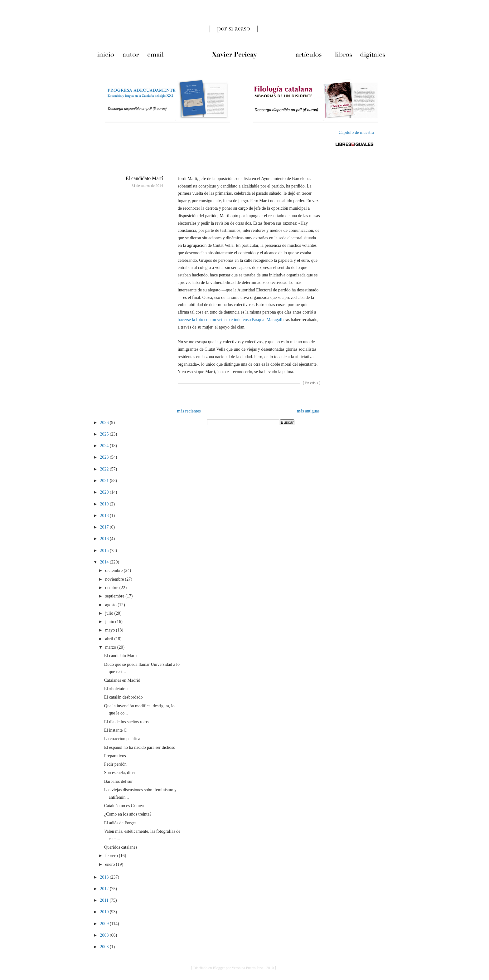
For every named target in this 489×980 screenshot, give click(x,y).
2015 (105, 551)
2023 (105, 457)
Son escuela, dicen (120, 773)
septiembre (115, 596)
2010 (105, 912)
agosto (111, 605)
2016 (105, 539)
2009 (105, 924)
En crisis (312, 383)
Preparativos (115, 756)
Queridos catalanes (121, 847)
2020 (105, 492)
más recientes (189, 411)
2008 (105, 935)
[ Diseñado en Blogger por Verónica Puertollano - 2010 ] (234, 968)
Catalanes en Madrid (122, 680)
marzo (111, 647)
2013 (105, 877)
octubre (112, 588)
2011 (105, 900)
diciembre (114, 570)
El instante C (115, 730)
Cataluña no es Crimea (124, 806)
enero (111, 864)
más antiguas (308, 411)
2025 (105, 434)
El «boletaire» (116, 689)
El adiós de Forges (120, 823)
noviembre (115, 579)
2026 (105, 423)
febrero (112, 856)
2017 (105, 527)
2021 (105, 481)
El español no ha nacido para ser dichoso (140, 747)
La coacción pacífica (122, 739)
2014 (105, 562)
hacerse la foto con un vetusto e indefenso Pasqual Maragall (230, 320)
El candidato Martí (144, 178)
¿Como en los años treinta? (128, 814)
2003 (105, 947)
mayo (111, 630)
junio (110, 622)
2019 (105, 504)
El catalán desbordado (123, 697)
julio (110, 613)
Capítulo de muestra (356, 132)
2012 (105, 889)
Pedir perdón (115, 764)
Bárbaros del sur (119, 781)
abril (110, 639)
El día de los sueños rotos (126, 722)
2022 (105, 469)
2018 (105, 516)
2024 (105, 446)
